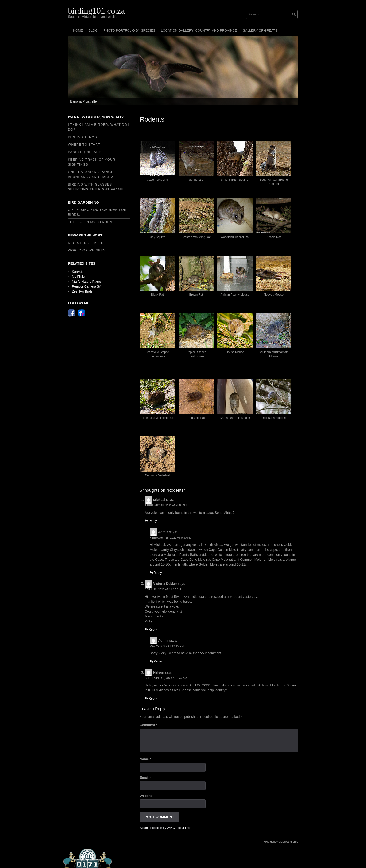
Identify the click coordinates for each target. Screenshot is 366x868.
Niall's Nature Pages (87, 282)
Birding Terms (82, 137)
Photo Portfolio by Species (129, 30)
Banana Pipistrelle (84, 101)
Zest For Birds (82, 291)
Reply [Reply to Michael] (153, 521)
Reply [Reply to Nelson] (153, 698)
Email (145, 777)
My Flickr (78, 277)
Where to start (84, 145)
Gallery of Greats (260, 30)
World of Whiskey (87, 250)
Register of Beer (86, 243)
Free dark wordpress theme (281, 842)
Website (146, 796)
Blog (93, 30)
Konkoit (77, 272)
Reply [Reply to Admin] (158, 573)
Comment (148, 725)
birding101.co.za (96, 11)
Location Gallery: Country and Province (199, 30)
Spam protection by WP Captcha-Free (165, 828)
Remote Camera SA (87, 286)
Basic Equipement (86, 152)
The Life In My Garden (90, 222)
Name (145, 759)
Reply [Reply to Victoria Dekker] (153, 629)
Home (78, 30)
